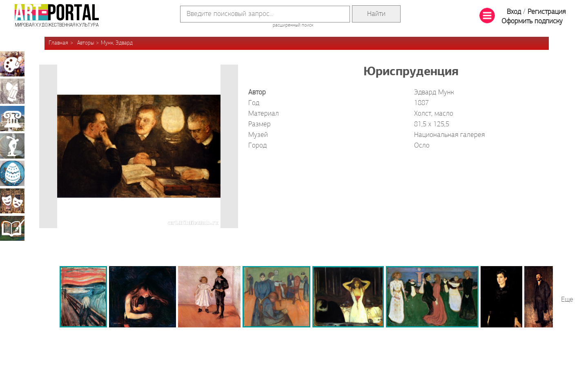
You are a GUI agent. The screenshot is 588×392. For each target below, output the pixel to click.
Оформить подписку (532, 21)
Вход (514, 12)
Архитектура (12, 119)
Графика (12, 91)
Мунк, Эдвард (117, 43)
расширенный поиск (293, 25)
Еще (567, 300)
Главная (58, 43)
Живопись (12, 64)
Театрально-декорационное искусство (12, 201)
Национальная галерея (449, 135)
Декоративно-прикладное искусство (12, 173)
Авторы (86, 43)
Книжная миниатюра (12, 228)
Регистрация (547, 12)
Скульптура (12, 146)
